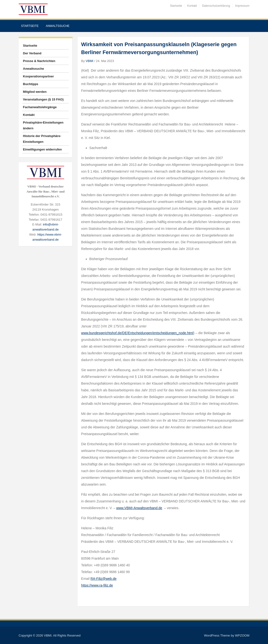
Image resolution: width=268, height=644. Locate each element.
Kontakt (192, 6)
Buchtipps (31, 84)
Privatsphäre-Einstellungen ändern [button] (43, 125)
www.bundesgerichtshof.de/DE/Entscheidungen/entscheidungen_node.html (137, 333)
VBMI (89, 61)
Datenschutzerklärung (216, 6)
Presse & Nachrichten (39, 61)
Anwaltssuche (58, 26)
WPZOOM (242, 635)
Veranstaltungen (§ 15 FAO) (43, 99)
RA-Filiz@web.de (104, 579)
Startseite (176, 6)
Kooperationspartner (39, 76)
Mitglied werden (35, 92)
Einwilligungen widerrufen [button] (43, 149)
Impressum (242, 6)
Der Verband (32, 53)
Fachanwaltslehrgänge (40, 107)
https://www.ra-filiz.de (97, 585)
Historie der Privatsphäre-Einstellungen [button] (42, 139)
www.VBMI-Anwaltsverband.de (139, 508)
